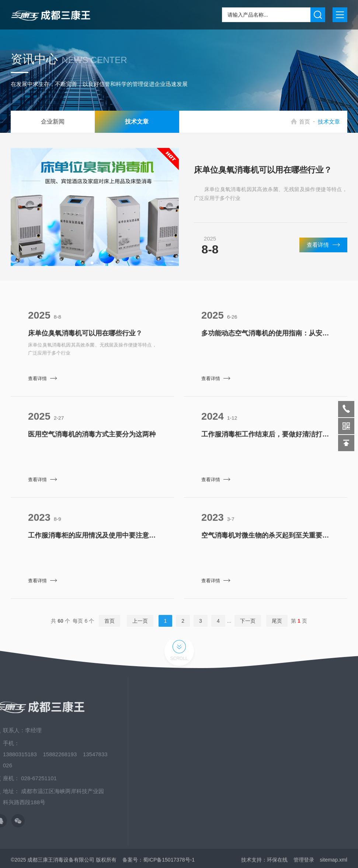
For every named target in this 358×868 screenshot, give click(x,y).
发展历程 (302, 783)
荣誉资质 (302, 770)
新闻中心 (302, 730)
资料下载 (302, 757)
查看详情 (323, 252)
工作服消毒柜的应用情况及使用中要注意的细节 (92, 541)
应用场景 (302, 743)
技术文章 (126, 122)
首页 (309, 122)
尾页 (277, 626)
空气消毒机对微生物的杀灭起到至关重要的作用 (265, 541)
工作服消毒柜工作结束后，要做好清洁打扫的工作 (265, 440)
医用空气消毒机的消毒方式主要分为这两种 (92, 440)
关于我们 (302, 717)
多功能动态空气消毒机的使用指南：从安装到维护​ (265, 338)
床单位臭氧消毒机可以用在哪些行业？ (263, 178)
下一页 (248, 626)
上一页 (140, 626)
